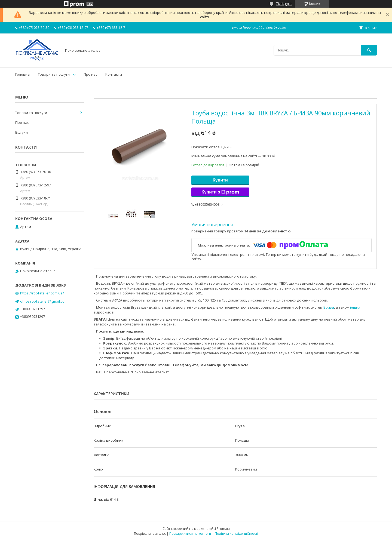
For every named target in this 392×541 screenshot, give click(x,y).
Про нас (90, 74)
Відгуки (22, 132)
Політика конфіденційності (236, 534)
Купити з (220, 192)
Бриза (329, 307)
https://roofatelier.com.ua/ (42, 293)
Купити (220, 180)
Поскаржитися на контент (190, 534)
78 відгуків (284, 4)
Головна (22, 74)
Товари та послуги (54, 74)
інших (355, 307)
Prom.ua (223, 529)
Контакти (114, 74)
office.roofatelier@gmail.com (44, 301)
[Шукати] (369, 50)
